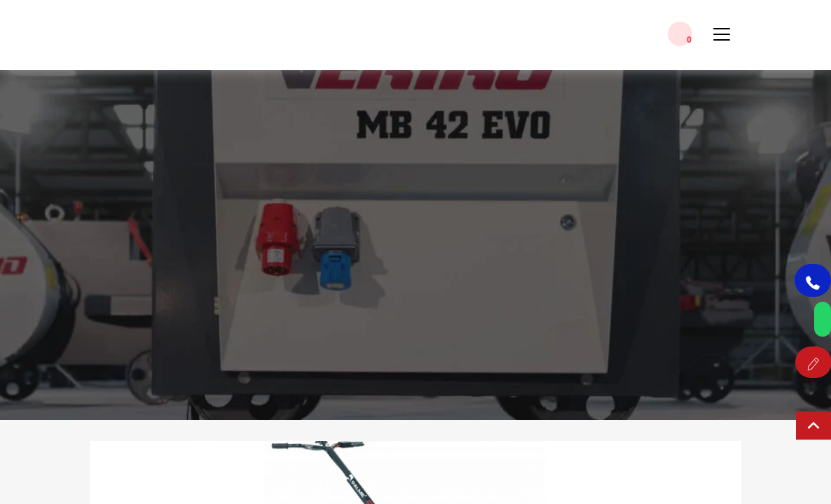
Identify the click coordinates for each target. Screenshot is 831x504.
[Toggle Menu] (722, 40)
